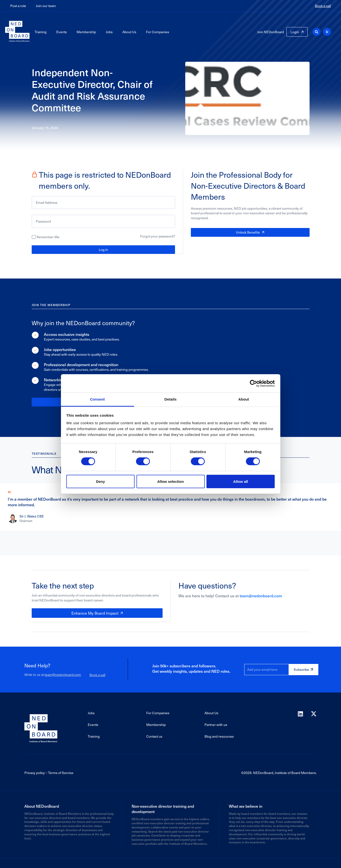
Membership (86, 32)
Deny (101, 481)
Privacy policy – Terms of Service (49, 772)
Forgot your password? (158, 236)
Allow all (241, 481)
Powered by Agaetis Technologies (171, 863)
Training (41, 32)
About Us (129, 32)
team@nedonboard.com (261, 595)
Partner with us (216, 724)
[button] (317, 32)
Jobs (109, 32)
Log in (103, 250)
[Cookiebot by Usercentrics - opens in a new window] (253, 383)
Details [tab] (171, 399)
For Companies (158, 32)
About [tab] (244, 399)
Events (62, 32)
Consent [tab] (97, 399)
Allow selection (170, 481)
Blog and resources (219, 736)
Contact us (154, 736)
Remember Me (48, 237)
